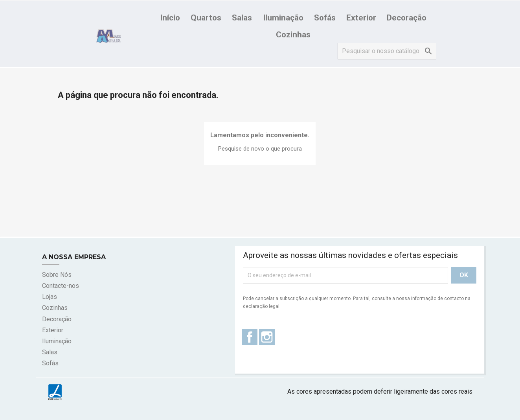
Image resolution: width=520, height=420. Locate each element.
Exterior (361, 18)
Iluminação (283, 18)
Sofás (325, 18)
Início (170, 18)
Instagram (267, 337)
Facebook (250, 337)
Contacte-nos (61, 286)
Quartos (206, 18)
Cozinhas (293, 35)
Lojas (50, 297)
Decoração (407, 18)
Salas (242, 18)
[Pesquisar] (387, 51)
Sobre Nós (57, 275)
